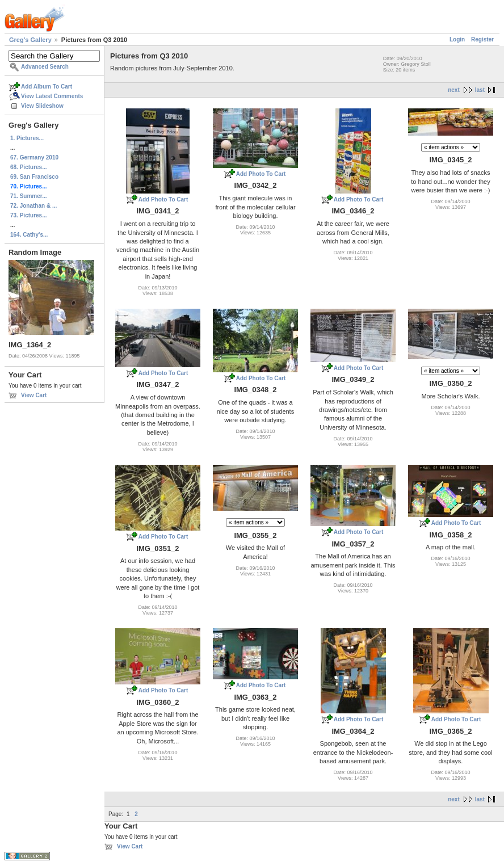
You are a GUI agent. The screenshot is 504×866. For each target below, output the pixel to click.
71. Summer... (28, 196)
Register (482, 39)
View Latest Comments (52, 96)
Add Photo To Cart (163, 199)
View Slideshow (42, 106)
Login (457, 39)
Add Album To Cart (47, 87)
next (454, 90)
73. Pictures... (28, 215)
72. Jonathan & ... (33, 206)
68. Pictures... (28, 167)
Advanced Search (45, 67)
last (480, 90)
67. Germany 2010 (34, 157)
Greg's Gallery (30, 40)
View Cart (34, 395)
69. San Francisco (34, 177)
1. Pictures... (27, 138)
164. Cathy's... (29, 235)
